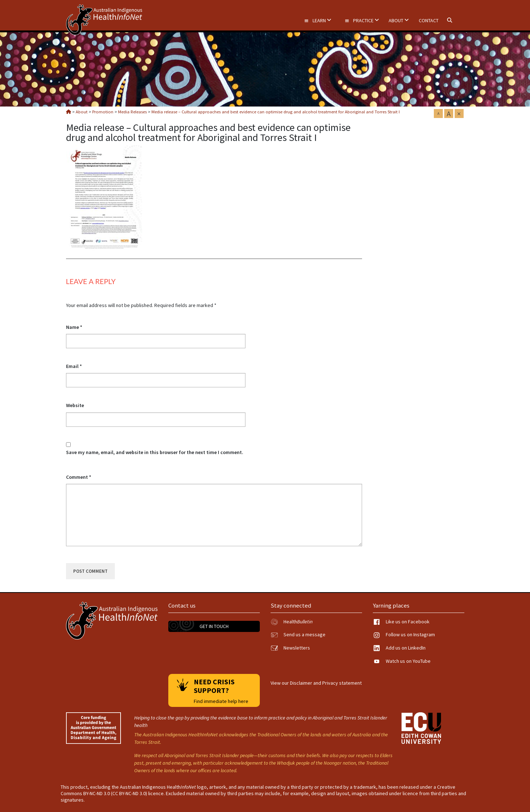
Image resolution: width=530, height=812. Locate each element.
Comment (79, 477)
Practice (362, 20)
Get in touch (214, 626)
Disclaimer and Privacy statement (326, 683)
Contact (429, 20)
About (399, 20)
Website (75, 405)
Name (74, 327)
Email (74, 366)
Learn (318, 20)
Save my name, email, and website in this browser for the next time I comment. (155, 452)
